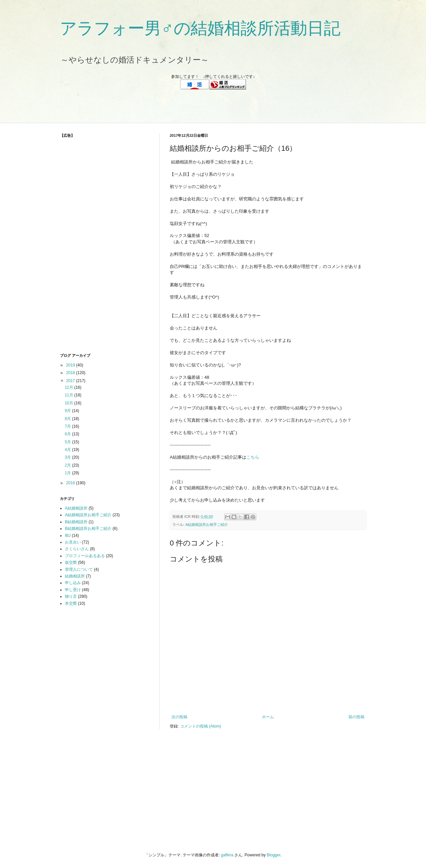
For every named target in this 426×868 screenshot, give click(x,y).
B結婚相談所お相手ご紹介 (88, 529)
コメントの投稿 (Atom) (201, 726)
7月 (68, 426)
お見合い (73, 542)
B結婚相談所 (76, 522)
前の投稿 (356, 717)
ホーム (268, 717)
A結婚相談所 (76, 508)
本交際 (71, 603)
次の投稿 (179, 717)
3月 (68, 457)
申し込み (73, 583)
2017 (71, 381)
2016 (71, 483)
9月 (68, 411)
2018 (71, 373)
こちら (253, 457)
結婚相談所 (75, 576)
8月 (68, 419)
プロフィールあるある (85, 556)
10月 (69, 403)
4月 (68, 450)
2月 (68, 465)
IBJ (68, 536)
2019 (71, 365)
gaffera (227, 855)
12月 (69, 387)
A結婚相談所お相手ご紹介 (207, 525)
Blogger (274, 855)
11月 (69, 395)
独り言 (71, 596)
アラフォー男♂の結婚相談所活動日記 (200, 28)
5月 (68, 442)
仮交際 (71, 562)
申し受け (73, 590)
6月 (68, 434)
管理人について (79, 569)
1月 (68, 473)
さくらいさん (77, 549)
